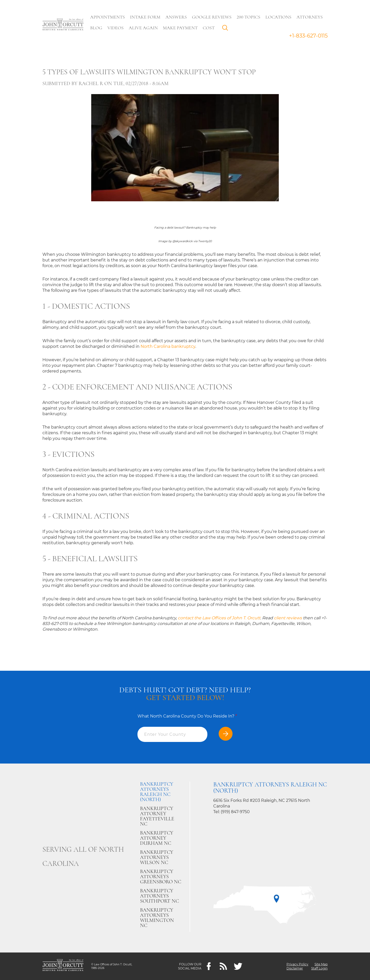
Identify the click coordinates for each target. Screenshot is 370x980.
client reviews (288, 618)
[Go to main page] (63, 25)
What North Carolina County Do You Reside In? (187, 716)
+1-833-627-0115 (308, 36)
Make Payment (180, 28)
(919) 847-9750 (235, 812)
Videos (115, 28)
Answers (176, 17)
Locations (278, 17)
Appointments (108, 17)
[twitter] (238, 966)
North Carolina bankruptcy (168, 346)
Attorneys (310, 17)
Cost (209, 28)
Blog (96, 28)
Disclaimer (295, 968)
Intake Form (145, 17)
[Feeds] (223, 966)
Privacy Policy (297, 964)
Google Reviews (212, 17)
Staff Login (319, 968)
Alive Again (143, 28)
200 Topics (248, 17)
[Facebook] (209, 966)
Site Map (321, 964)
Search (226, 29)
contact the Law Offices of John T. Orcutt (219, 618)
